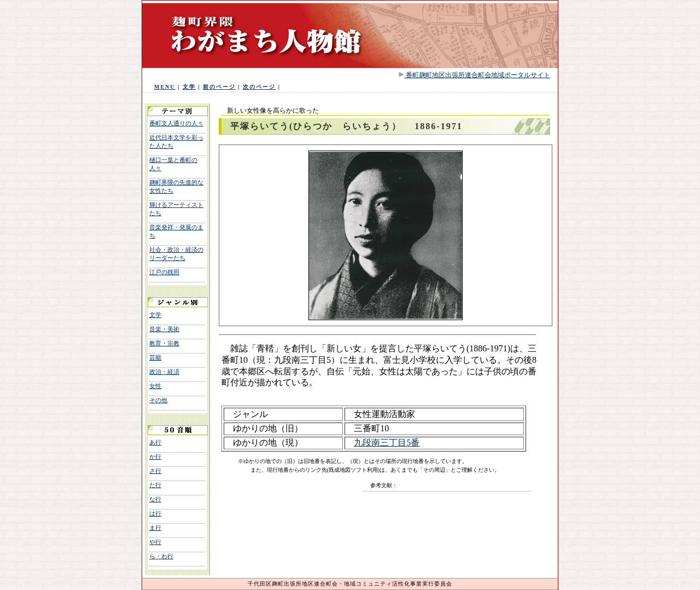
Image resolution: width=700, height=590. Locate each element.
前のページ (219, 87)
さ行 (155, 471)
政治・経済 (164, 372)
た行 (155, 485)
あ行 (155, 442)
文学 (189, 87)
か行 (155, 456)
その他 (158, 400)
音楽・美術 (164, 329)
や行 (155, 542)
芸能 (155, 357)
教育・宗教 (164, 343)
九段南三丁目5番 (387, 442)
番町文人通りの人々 (176, 123)
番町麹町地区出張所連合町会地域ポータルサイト (477, 75)
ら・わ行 (161, 556)
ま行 (155, 528)
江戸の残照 (164, 272)
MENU (165, 87)
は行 (155, 513)
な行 (155, 499)
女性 (155, 386)
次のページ (259, 87)
